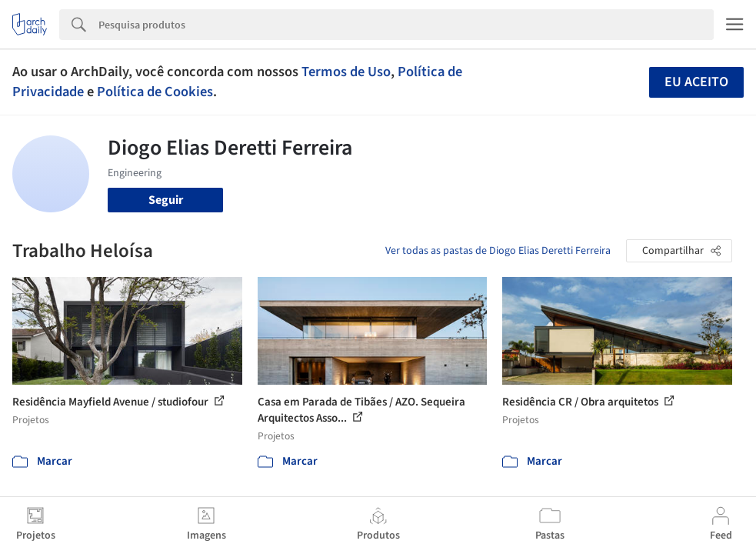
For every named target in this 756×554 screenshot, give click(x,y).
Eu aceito (696, 82)
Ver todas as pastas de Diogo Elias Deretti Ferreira (498, 251)
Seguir (166, 200)
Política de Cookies (155, 92)
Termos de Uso (346, 72)
